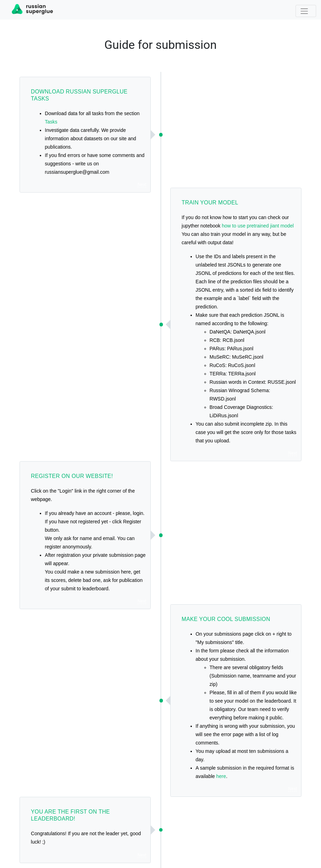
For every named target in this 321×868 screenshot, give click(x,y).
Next (142, 185)
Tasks (51, 122)
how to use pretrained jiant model (258, 226)
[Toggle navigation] (306, 11)
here (221, 776)
